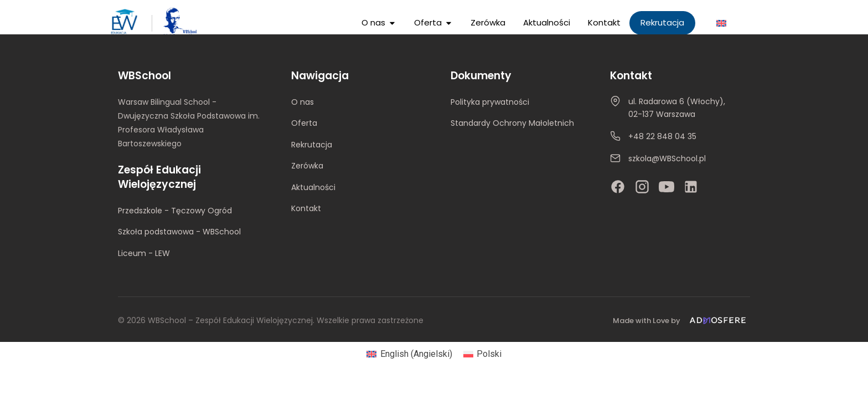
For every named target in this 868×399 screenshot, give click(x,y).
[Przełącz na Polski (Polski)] (482, 354)
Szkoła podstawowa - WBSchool (179, 232)
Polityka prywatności (490, 102)
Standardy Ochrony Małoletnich (512, 123)
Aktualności (313, 187)
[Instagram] (642, 187)
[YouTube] (666, 187)
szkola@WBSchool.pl (667, 158)
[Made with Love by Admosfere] (681, 321)
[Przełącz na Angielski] (721, 23)
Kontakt (306, 208)
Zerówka (307, 166)
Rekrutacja (312, 145)
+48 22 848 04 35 (662, 136)
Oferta (304, 123)
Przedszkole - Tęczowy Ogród (175, 211)
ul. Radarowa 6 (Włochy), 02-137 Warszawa (677, 108)
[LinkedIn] (691, 187)
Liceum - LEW (144, 253)
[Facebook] (618, 187)
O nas (303, 102)
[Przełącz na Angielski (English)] (409, 354)
